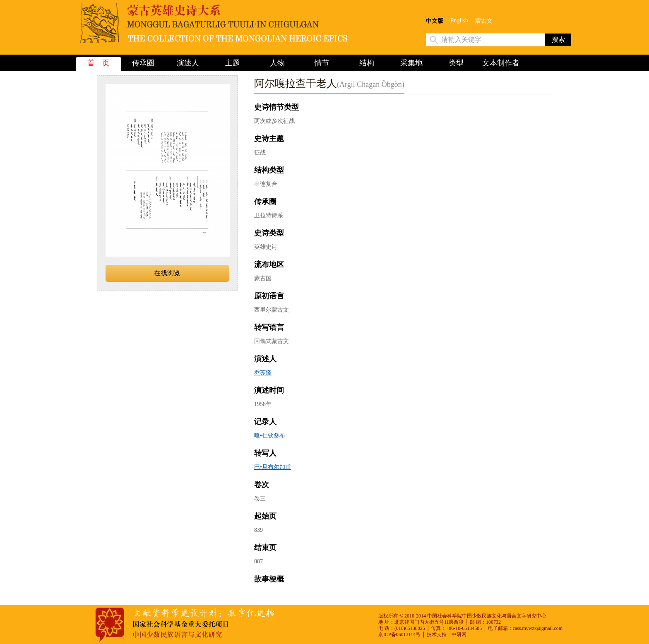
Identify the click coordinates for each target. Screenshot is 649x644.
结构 (367, 63)
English (459, 20)
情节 (322, 63)
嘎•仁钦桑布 (270, 436)
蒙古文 (484, 21)
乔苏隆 (263, 373)
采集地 (411, 63)
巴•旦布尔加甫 (273, 467)
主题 (233, 63)
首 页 (99, 63)
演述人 (188, 63)
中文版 (435, 21)
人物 (277, 63)
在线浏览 (167, 273)
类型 (456, 63)
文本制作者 (501, 63)
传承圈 (143, 63)
